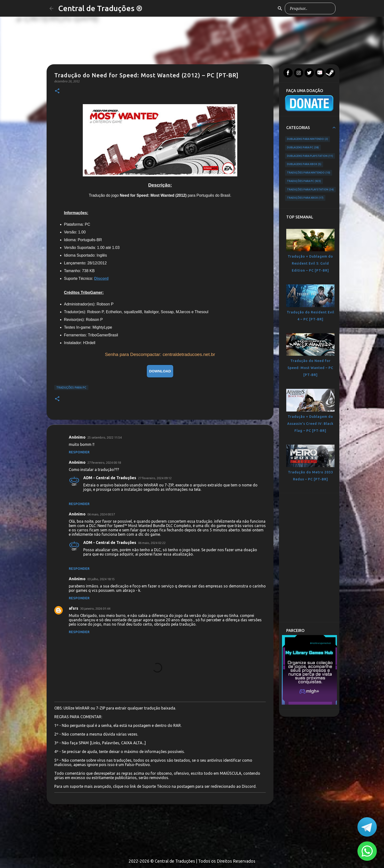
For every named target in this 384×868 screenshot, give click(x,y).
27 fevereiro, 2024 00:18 (104, 463)
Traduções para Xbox (305, 198)
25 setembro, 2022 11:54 (105, 437)
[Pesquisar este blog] (310, 8)
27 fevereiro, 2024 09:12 (155, 478)
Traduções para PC (71, 387)
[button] (57, 91)
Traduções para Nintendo (309, 173)
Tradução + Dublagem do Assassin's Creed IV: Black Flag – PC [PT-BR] (310, 424)
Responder (79, 452)
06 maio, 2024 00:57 (101, 514)
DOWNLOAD (160, 371)
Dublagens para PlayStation (310, 156)
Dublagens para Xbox (304, 164)
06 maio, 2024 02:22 (152, 543)
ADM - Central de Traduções (110, 478)
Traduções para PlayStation (310, 190)
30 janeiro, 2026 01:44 (95, 608)
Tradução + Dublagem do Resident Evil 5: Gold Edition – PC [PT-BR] (310, 263)
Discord (101, 278)
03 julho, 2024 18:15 (101, 579)
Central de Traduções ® (100, 8)
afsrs (73, 608)
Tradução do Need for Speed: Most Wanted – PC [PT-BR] (310, 368)
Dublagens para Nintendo (307, 139)
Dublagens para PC (303, 148)
